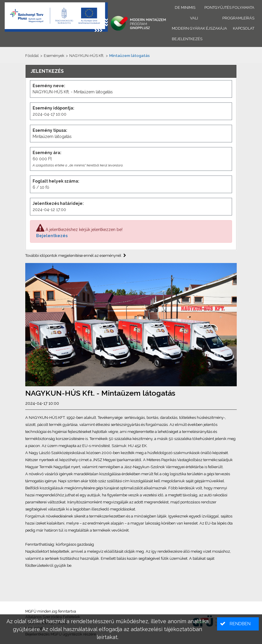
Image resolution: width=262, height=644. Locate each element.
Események (54, 56)
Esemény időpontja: (53, 108)
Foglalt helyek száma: (56, 181)
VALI (194, 18)
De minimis (185, 7)
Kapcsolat (244, 28)
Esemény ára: (47, 153)
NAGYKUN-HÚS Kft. (87, 56)
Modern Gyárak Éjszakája (199, 28)
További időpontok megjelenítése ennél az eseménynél (76, 256)
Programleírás (238, 18)
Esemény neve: (49, 86)
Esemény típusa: (50, 130)
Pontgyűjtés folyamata (229, 7)
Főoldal (32, 56)
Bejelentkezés (52, 236)
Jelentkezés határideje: (58, 203)
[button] (238, 624)
